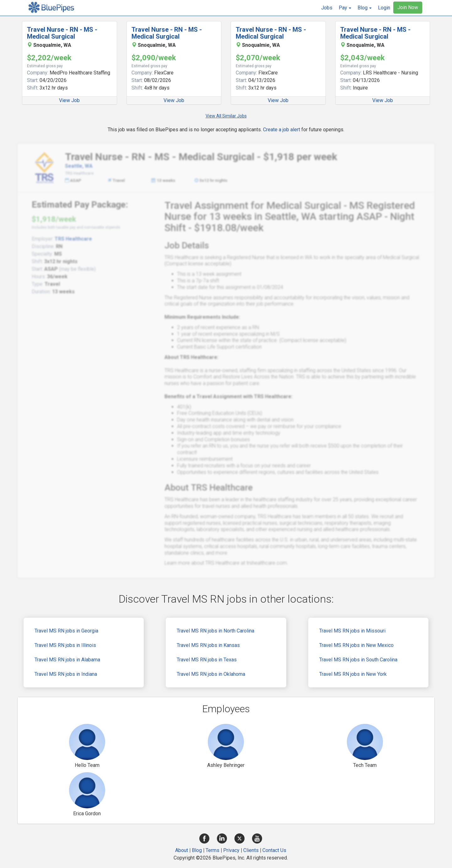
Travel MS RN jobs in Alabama (67, 660)
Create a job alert (282, 130)
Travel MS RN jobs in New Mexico (356, 645)
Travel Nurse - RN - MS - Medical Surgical (62, 33)
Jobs (327, 8)
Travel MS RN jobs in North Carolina (215, 631)
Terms (213, 850)
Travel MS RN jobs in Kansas (208, 645)
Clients (251, 850)
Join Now (408, 7)
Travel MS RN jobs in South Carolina (358, 660)
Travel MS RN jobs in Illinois (65, 645)
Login (384, 8)
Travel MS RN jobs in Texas (207, 660)
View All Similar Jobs (226, 116)
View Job (69, 100)
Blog (197, 850)
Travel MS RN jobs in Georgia (66, 631)
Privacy (231, 850)
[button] (345, 8)
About (182, 850)
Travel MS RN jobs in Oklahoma (211, 674)
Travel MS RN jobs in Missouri (352, 631)
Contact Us (274, 850)
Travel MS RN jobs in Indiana (66, 674)
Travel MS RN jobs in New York (353, 674)
